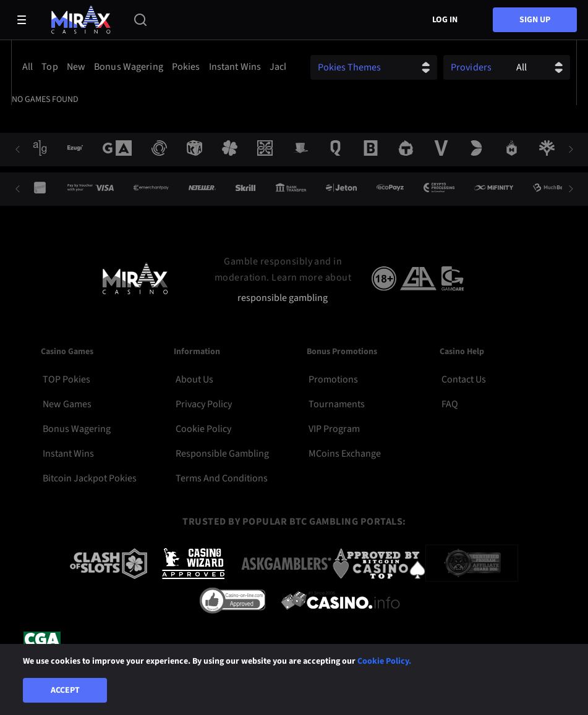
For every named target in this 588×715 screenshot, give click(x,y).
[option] (29, 67)
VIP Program (334, 429)
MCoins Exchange (345, 454)
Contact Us (464, 379)
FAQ (450, 404)
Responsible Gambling (222, 454)
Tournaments (337, 404)
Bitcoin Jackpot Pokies (90, 478)
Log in (445, 20)
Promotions (333, 379)
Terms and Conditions (222, 478)
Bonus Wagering (77, 429)
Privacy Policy (204, 404)
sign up (535, 20)
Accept (65, 690)
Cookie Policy (203, 429)
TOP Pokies (66, 379)
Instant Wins (68, 454)
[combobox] (152, 67)
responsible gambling (283, 298)
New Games (67, 404)
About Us (194, 379)
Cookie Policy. (384, 661)
